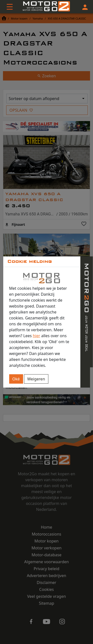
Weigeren (36, 379)
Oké (16, 379)
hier (36, 336)
